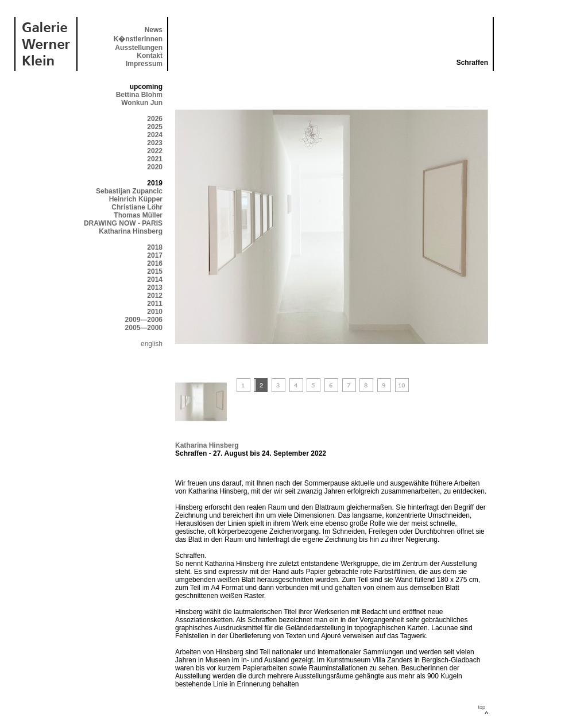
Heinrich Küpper (136, 199)
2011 (155, 304)
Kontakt (150, 56)
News (154, 30)
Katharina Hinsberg (131, 231)
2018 (155, 247)
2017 (155, 255)
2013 (155, 288)
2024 (155, 135)
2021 (155, 159)
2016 (155, 263)
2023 (155, 143)
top (481, 707)
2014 (155, 280)
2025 (155, 127)
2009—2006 (144, 320)
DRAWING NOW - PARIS (123, 223)
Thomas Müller (138, 215)
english (152, 344)
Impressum (144, 64)
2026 (155, 119)
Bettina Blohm (139, 95)
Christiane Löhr (137, 207)
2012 (155, 296)
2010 (155, 312)
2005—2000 (144, 328)
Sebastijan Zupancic (129, 191)
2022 (155, 151)
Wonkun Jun (142, 103)
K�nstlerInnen (138, 39)
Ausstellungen (139, 48)
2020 (155, 167)
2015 (155, 271)
